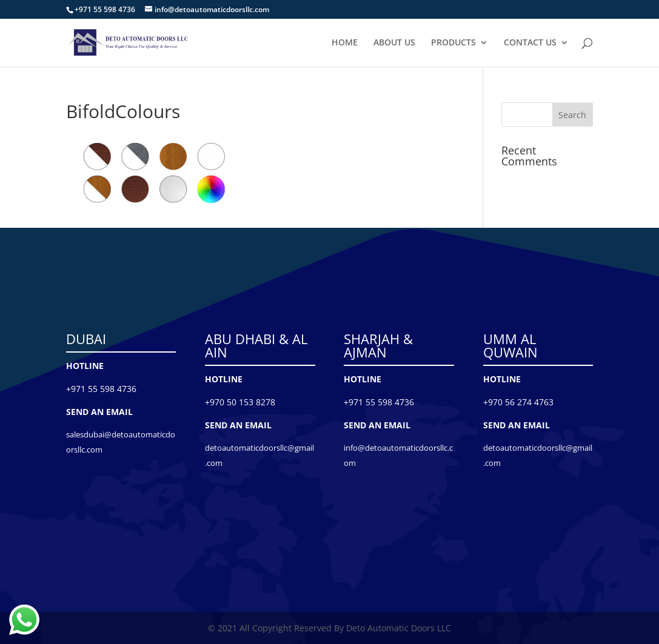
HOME (345, 43)
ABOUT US (394, 43)
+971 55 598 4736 (101, 389)
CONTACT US (530, 43)
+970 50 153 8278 (240, 402)
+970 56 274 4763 (518, 402)
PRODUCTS (453, 43)
